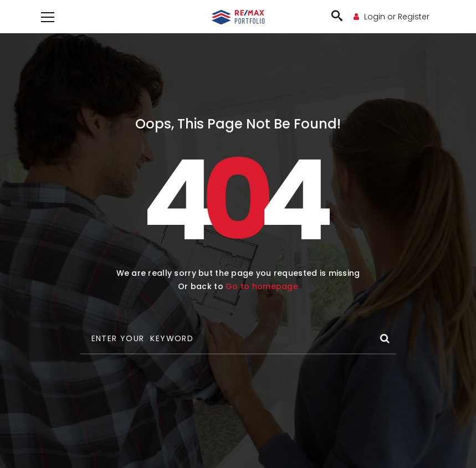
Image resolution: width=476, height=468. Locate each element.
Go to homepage (262, 286)
